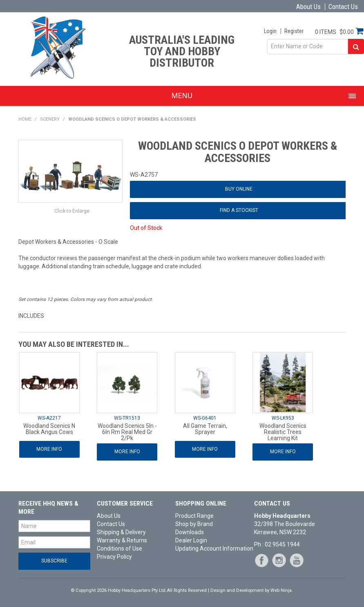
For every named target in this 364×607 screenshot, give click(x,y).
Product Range (194, 516)
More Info (49, 449)
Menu (182, 96)
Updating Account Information (211, 549)
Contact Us (343, 7)
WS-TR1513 (127, 418)
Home (25, 119)
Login (270, 31)
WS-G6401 (205, 418)
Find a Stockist (239, 210)
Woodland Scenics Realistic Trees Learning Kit (283, 432)
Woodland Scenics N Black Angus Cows (49, 429)
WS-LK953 (283, 418)
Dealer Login (191, 540)
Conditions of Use (119, 549)
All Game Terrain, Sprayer (205, 429)
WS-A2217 (49, 418)
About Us (308, 7)
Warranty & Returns (122, 540)
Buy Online (239, 189)
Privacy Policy (114, 557)
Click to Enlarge (72, 211)
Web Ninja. (282, 590)
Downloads (190, 532)
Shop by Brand (194, 524)
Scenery (50, 119)
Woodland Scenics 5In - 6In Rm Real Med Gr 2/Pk (127, 432)
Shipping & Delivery (121, 532)
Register (294, 31)
